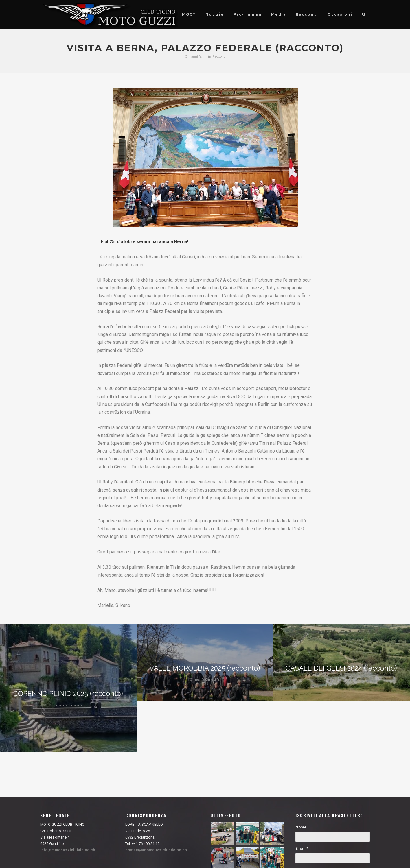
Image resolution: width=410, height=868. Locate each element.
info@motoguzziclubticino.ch (68, 850)
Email (302, 848)
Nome (301, 827)
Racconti (219, 56)
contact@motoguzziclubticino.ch (156, 850)
